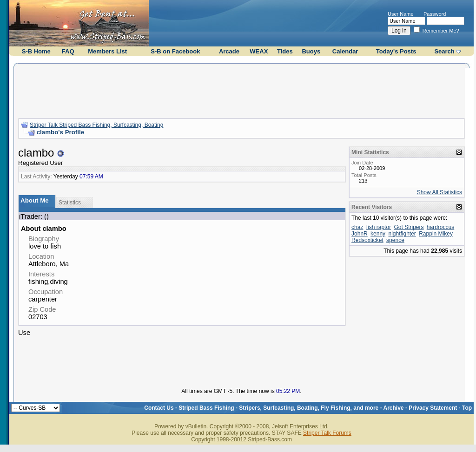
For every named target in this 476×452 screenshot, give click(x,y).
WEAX (259, 51)
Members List (107, 51)
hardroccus (440, 227)
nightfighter (402, 234)
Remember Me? (436, 31)
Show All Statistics (440, 192)
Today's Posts (396, 51)
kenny (378, 234)
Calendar (345, 51)
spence (395, 240)
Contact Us (159, 408)
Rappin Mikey (436, 234)
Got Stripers (409, 227)
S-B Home (36, 51)
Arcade (229, 51)
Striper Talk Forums (327, 433)
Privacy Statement (433, 408)
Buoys (311, 51)
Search (444, 51)
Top (467, 408)
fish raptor (379, 227)
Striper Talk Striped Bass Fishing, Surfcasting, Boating (96, 125)
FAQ (68, 51)
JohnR (360, 234)
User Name (401, 14)
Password (435, 14)
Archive (394, 408)
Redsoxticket (367, 240)
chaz (357, 227)
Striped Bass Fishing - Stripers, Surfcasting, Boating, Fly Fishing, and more (278, 408)
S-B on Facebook (175, 51)
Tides (285, 51)
